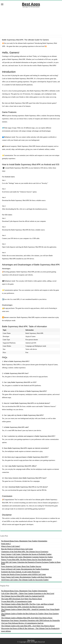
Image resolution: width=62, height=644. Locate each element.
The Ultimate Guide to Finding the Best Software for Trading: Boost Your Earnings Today (30, 614)
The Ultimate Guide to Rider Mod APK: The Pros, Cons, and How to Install (27, 604)
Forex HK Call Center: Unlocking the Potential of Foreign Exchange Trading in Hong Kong (31, 563)
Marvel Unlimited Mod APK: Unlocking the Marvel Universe (23, 607)
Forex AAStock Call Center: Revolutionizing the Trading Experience (25, 569)
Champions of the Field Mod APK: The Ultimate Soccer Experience (25, 552)
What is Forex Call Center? (11, 546)
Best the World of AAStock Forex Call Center (17, 549)
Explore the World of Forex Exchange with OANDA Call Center (24, 574)
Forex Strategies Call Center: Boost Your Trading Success (21, 566)
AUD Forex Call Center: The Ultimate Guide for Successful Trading (25, 580)
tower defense (6, 631)
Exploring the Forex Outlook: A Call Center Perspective (21, 572)
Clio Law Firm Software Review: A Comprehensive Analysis (22, 623)
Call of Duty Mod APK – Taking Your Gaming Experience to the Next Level (28, 593)
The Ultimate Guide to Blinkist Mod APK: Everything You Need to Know (27, 618)
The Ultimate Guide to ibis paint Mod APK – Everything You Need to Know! (28, 626)
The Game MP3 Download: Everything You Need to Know (22, 599)
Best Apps (31, 4)
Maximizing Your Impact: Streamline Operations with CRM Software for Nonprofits (31, 620)
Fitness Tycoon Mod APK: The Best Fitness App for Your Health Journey (27, 560)
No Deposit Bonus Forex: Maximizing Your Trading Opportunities (24, 541)
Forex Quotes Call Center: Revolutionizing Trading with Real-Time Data (26, 577)
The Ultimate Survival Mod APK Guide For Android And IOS (23, 596)
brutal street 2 (6, 544)
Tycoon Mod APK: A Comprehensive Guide (16, 601)
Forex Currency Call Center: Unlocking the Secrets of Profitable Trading (26, 554)
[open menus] (2, 5)
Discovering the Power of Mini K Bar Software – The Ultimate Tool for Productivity (30, 628)
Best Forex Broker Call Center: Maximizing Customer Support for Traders (27, 557)
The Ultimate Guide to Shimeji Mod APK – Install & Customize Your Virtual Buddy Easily (30, 610)
